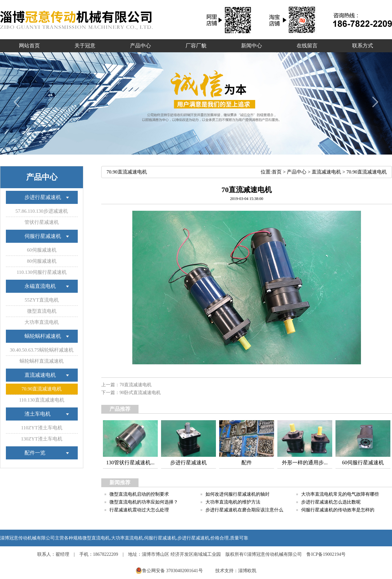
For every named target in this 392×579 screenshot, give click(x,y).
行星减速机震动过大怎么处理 (139, 510)
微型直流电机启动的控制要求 (139, 494)
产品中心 (297, 172)
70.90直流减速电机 (367, 172)
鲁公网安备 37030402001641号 (170, 571)
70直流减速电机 (136, 385)
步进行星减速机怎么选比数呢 (331, 502)
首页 (277, 172)
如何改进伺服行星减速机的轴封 (237, 494)
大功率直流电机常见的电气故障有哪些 (340, 494)
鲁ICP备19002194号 (326, 554)
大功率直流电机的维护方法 (233, 502)
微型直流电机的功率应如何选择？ (144, 502)
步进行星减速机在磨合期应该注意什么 (244, 510)
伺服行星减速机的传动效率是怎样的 (338, 510)
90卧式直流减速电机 (140, 393)
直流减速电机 (326, 172)
